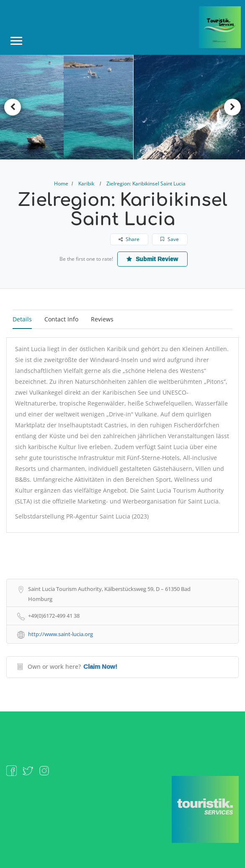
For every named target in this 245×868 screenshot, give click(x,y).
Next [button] (232, 107)
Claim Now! (100, 667)
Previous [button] (13, 107)
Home (61, 184)
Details (22, 319)
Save (170, 239)
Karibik (86, 184)
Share (129, 239)
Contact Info (61, 319)
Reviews (102, 319)
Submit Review (153, 259)
